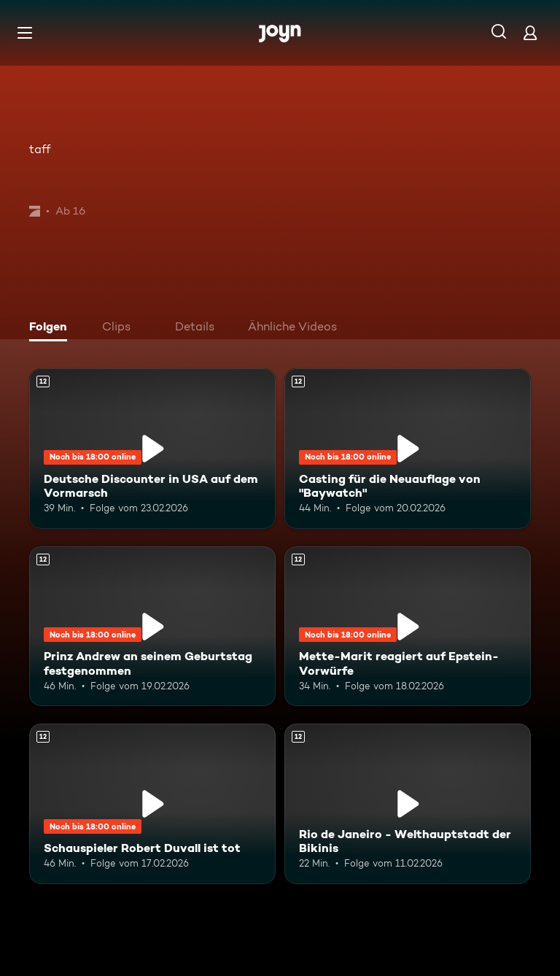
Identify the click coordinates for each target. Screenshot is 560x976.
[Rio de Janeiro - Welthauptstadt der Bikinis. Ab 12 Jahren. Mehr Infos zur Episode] (408, 804)
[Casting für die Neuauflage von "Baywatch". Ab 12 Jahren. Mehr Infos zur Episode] (408, 449)
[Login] (530, 32)
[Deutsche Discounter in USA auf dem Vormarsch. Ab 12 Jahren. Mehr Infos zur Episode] (152, 449)
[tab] (52, 328)
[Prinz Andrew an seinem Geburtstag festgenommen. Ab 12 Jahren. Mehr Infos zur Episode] (152, 627)
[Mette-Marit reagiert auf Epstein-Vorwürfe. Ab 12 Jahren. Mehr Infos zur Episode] (408, 627)
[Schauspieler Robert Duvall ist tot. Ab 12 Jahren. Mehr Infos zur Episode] (152, 804)
